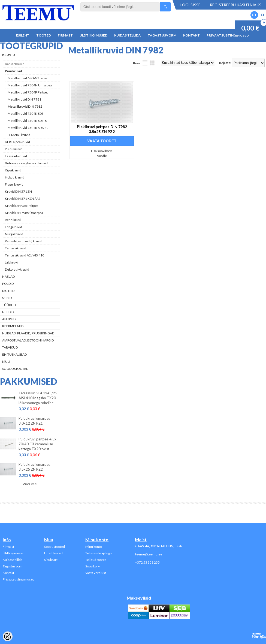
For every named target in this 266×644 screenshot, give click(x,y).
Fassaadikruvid (16, 156)
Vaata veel (30, 484)
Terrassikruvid (16, 248)
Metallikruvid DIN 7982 (25, 106)
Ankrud (9, 319)
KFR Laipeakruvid (17, 142)
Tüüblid (9, 305)
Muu (6, 362)
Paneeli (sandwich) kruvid (24, 241)
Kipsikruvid (13, 170)
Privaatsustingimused (228, 35)
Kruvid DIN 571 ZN (18, 191)
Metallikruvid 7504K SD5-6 (27, 121)
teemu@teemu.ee (149, 554)
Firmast (65, 35)
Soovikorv (93, 566)
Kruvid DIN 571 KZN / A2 (23, 199)
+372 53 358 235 (147, 562)
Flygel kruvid (14, 184)
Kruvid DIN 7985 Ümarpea (24, 213)
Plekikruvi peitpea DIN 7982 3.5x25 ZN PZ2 (102, 129)
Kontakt (191, 35)
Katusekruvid (15, 64)
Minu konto (94, 547)
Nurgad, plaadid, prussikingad (28, 333)
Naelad (8, 276)
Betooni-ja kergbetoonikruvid (26, 163)
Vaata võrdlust (96, 573)
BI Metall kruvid (19, 135)
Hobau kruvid (15, 177)
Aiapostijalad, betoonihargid (28, 340)
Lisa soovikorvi (102, 151)
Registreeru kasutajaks (236, 5)
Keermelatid (13, 326)
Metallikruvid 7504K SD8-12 (28, 128)
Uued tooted (53, 553)
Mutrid (8, 291)
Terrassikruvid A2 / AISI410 (25, 255)
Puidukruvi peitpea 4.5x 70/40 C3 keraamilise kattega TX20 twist (37, 444)
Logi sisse (191, 5)
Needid (8, 312)
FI (262, 15)
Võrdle (102, 156)
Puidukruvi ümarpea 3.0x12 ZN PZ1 (34, 421)
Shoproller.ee (259, 636)
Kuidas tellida (128, 35)
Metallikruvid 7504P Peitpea (28, 92)
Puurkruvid (13, 71)
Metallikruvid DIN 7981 (24, 99)
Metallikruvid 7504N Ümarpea (30, 85)
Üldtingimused (93, 35)
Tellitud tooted (96, 560)
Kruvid (9, 55)
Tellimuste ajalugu (99, 553)
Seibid (7, 298)
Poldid (8, 284)
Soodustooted (15, 369)
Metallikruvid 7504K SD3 (26, 114)
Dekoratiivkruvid (17, 269)
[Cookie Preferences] (8, 636)
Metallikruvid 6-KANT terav (28, 78)
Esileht (23, 35)
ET (254, 15)
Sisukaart (51, 560)
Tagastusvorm (162, 35)
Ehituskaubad (14, 354)
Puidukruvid (14, 149)
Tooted (44, 35)
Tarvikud (10, 347)
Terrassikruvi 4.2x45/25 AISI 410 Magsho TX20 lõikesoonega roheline (38, 398)
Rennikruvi (13, 220)
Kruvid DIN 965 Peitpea (22, 206)
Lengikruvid (13, 227)
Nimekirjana (145, 63)
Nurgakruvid (14, 234)
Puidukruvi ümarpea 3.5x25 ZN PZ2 (34, 467)
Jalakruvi (11, 262)
